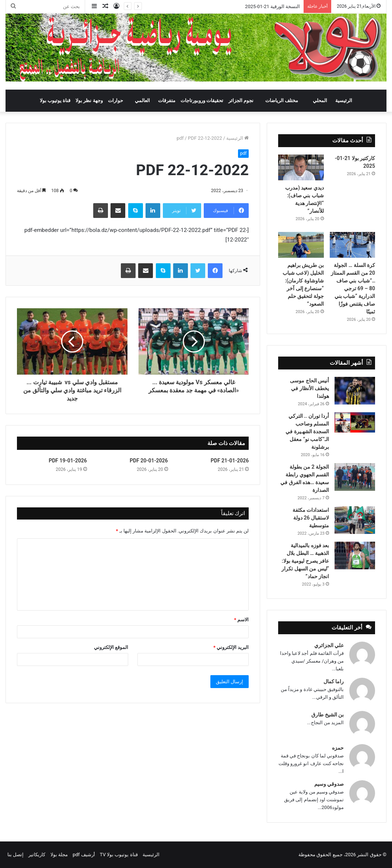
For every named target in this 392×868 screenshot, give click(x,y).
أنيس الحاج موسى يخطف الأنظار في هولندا (309, 388)
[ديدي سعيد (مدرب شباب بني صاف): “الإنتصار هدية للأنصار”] (301, 167)
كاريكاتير (37, 855)
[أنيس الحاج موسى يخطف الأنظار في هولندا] (355, 391)
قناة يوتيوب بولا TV (119, 855)
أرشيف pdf (84, 855)
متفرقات (167, 100)
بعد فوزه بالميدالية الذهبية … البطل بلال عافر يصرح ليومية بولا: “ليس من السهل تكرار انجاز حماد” (305, 561)
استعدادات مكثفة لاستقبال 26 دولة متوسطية (311, 518)
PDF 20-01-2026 (149, 461)
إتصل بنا (15, 855)
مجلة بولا (59, 855)
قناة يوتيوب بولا (55, 100)
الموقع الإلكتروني (111, 647)
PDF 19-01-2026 (68, 461)
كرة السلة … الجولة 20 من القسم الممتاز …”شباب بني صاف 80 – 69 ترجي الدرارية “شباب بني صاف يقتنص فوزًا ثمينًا (353, 288)
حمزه (338, 748)
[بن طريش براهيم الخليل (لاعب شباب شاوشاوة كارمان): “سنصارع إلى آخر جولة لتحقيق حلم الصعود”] (301, 245)
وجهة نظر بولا (89, 100)
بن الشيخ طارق (328, 715)
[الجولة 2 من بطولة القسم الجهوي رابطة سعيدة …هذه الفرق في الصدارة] (355, 477)
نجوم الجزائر (241, 100)
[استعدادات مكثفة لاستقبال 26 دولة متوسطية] (355, 520)
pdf (180, 138)
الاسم (241, 620)
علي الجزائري (329, 645)
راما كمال (334, 681)
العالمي (142, 100)
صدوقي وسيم (329, 784)
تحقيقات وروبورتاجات (202, 100)
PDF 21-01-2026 (230, 461)
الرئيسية (344, 100)
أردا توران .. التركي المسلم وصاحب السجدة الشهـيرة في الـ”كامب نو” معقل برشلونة (307, 431)
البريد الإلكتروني (231, 647)
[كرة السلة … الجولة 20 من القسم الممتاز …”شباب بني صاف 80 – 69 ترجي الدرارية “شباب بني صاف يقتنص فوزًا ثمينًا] (352, 245)
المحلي (320, 100)
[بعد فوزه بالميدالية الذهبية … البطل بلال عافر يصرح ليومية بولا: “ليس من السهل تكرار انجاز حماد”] (355, 555)
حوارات (115, 100)
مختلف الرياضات (282, 100)
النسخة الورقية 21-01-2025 (272, 6)
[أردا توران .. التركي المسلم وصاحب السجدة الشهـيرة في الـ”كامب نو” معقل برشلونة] (355, 422)
